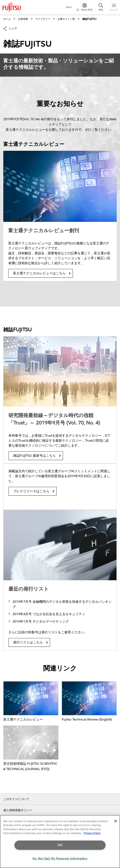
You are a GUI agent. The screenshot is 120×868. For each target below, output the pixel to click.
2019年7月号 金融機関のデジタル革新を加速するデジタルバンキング (62, 604)
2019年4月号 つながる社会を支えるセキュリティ (49, 614)
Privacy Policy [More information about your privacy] (92, 833)
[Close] (115, 821)
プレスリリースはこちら (31, 491)
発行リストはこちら (28, 642)
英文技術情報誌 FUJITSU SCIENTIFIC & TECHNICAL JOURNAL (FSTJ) (31, 748)
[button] (84, 7)
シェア (13, 28)
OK (60, 845)
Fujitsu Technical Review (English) (89, 701)
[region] (60, 842)
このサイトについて (16, 799)
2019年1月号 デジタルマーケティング (41, 622)
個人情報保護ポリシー (18, 810)
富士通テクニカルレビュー (26, 130)
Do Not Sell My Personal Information (60, 859)
